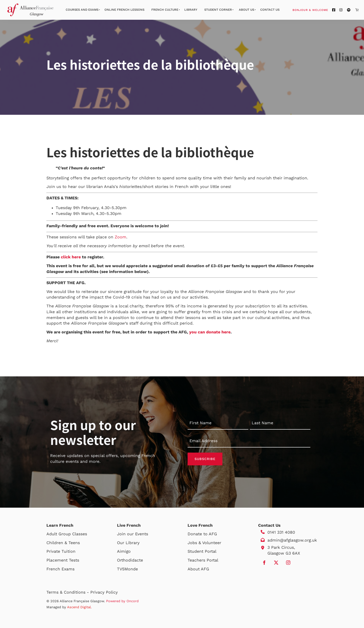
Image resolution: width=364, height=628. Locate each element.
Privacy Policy (104, 592)
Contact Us (270, 10)
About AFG (198, 569)
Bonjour (319, 10)
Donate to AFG (202, 534)
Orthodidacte (130, 560)
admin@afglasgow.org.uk (292, 540)
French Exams (60, 569)
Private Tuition (61, 551)
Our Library (128, 543)
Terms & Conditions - (68, 592)
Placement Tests (63, 560)
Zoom (120, 237)
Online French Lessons (124, 10)
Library (191, 10)
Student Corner (218, 10)
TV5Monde (127, 569)
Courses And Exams (82, 10)
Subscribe (205, 459)
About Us (247, 10)
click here (71, 257)
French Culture (165, 10)
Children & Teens (63, 543)
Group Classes (73, 534)
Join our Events (133, 534)
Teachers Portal (203, 560)
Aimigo (124, 551)
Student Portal (202, 551)
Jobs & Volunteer (204, 543)
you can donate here (210, 332)
